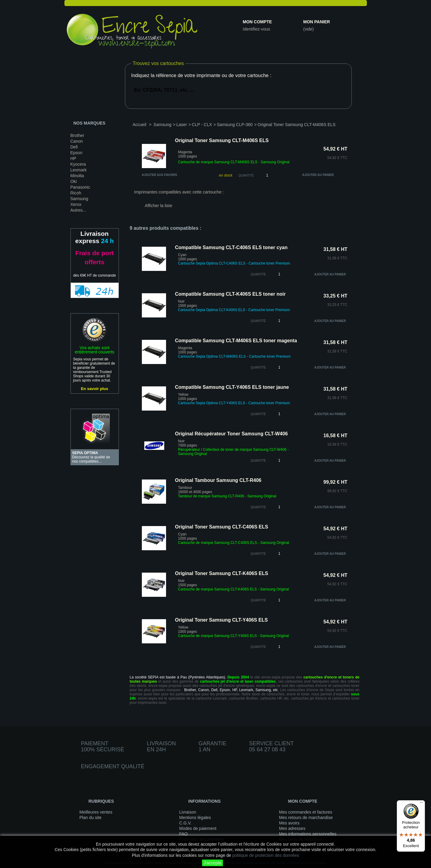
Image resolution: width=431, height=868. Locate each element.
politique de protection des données (266, 855)
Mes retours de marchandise (306, 818)
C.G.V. (186, 823)
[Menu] (421, 804)
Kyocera (78, 164)
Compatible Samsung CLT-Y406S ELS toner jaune (232, 387)
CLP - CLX (202, 125)
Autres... (78, 210)
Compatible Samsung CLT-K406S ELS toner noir (230, 294)
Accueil (140, 125)
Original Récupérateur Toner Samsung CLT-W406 (232, 434)
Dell (74, 147)
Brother (77, 135)
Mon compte (257, 22)
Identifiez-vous (256, 29)
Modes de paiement (198, 828)
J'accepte (212, 863)
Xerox (76, 204)
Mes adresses (292, 828)
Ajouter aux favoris (160, 175)
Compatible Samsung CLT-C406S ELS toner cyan (231, 247)
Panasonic (80, 187)
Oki (74, 181)
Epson (77, 153)
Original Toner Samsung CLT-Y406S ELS (222, 620)
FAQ (184, 834)
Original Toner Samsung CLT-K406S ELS (222, 573)
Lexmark (79, 170)
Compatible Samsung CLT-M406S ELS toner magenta (236, 341)
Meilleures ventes (96, 812)
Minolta (77, 176)
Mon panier (317, 22)
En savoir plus (94, 389)
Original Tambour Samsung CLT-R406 (218, 480)
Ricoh (76, 193)
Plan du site (91, 818)
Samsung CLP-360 (235, 125)
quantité (258, 274)
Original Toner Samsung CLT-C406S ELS (222, 527)
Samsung (79, 199)
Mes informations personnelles (308, 834)
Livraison (188, 812)
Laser (182, 125)
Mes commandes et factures (306, 812)
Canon (77, 141)
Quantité (246, 176)
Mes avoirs (289, 823)
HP (73, 158)
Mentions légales (195, 818)
